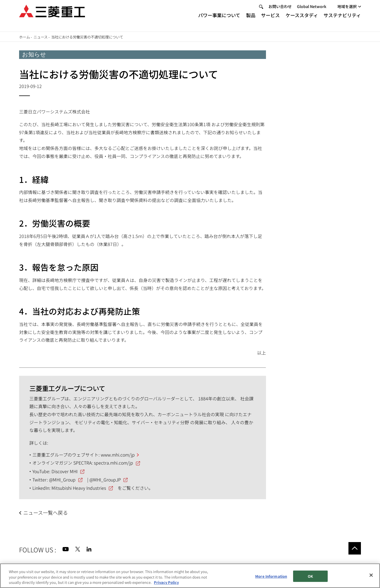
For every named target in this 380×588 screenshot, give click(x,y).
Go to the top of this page (355, 548)
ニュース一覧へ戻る (46, 512)
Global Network (312, 11)
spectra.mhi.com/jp (113, 463)
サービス (270, 20)
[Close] (371, 575)
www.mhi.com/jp (118, 455)
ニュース (41, 37)
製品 (251, 20)
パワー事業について (219, 20)
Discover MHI (64, 471)
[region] (190, 576)
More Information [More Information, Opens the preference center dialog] (271, 576)
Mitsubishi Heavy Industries (79, 488)
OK (310, 576)
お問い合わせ (280, 11)
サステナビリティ (342, 20)
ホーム (24, 37)
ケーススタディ (302, 20)
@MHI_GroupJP (105, 480)
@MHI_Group (62, 480)
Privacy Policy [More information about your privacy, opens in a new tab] (166, 582)
